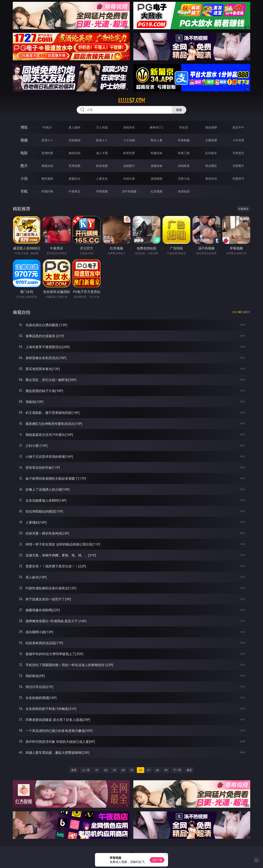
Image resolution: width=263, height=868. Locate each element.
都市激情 (47, 179)
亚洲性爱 (47, 153)
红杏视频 (157, 191)
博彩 (24, 127)
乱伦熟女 (211, 153)
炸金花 (184, 127)
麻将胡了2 (156, 127)
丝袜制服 (184, 140)
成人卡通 (102, 153)
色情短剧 (184, 191)
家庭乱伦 (75, 179)
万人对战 (102, 127)
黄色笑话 (211, 179)
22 (106, 770)
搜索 (179, 110)
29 (166, 770)
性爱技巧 (238, 179)
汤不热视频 (129, 191)
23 (114, 770)
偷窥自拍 (47, 166)
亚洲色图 (75, 166)
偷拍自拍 (75, 153)
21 (97, 770)
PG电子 (47, 127)
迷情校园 (157, 179)
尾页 (189, 770)
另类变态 (238, 153)
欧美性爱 (129, 153)
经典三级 (184, 153)
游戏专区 (129, 127)
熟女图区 (211, 166)
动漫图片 (129, 166)
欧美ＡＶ (102, 140)
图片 (24, 166)
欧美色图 (102, 166)
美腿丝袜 (157, 166)
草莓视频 (102, 191)
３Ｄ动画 (129, 140)
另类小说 (184, 179)
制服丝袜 (157, 153)
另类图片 (238, 166)
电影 (24, 153)
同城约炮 (47, 191)
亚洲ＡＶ (47, 140)
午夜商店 (75, 191)
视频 (24, 140)
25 (132, 770)
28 (157, 770)
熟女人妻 (157, 140)
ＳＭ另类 (238, 140)
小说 (24, 178)
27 (149, 770)
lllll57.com (132, 101)
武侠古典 (129, 179)
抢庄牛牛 (238, 127)
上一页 (86, 770)
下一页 (177, 770)
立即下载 (157, 860)
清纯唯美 (184, 166)
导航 (24, 191)
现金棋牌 (211, 127)
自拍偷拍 (75, 140)
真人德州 (75, 127)
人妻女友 (102, 179)
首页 (74, 770)
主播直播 (211, 140)
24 (123, 770)
